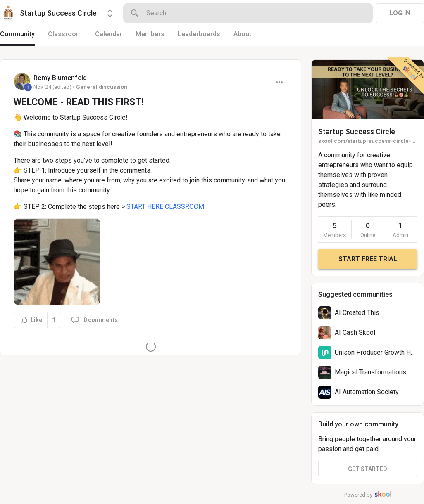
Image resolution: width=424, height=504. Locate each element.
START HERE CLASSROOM (165, 207)
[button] (57, 262)
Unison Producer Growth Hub (376, 352)
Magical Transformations (370, 372)
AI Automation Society (367, 392)
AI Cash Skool (355, 332)
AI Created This (357, 313)
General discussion (102, 87)
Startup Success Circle (357, 131)
